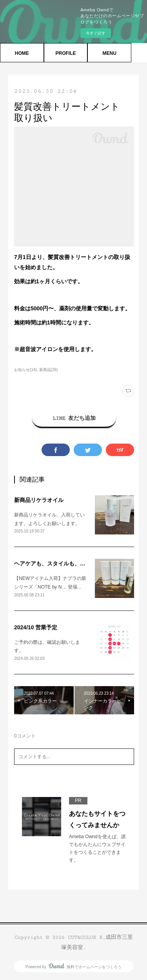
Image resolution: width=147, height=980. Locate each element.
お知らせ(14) (25, 370)
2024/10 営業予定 (36, 627)
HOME (22, 53)
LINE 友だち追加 (74, 418)
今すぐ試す (96, 33)
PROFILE (65, 53)
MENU (109, 53)
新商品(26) (49, 370)
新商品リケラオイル (39, 500)
